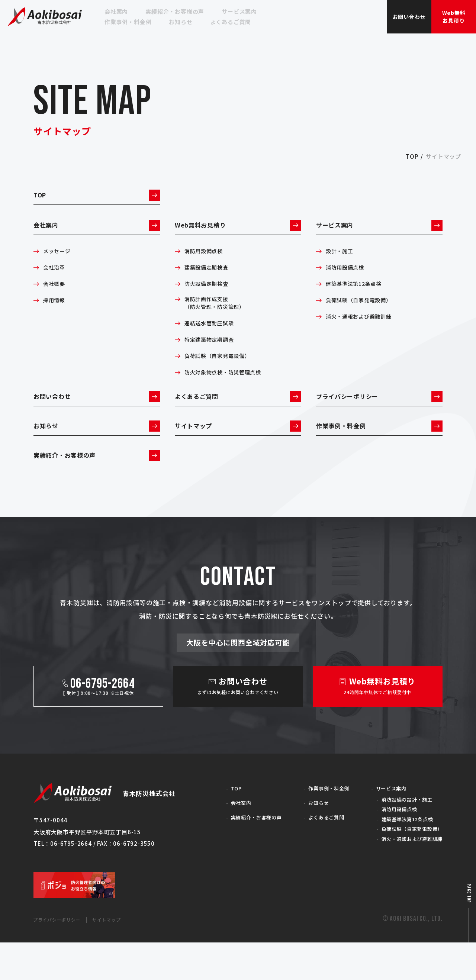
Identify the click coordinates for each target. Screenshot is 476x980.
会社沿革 (56, 279)
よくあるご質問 (238, 413)
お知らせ (97, 448)
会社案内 (97, 233)
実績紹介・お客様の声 (97, 484)
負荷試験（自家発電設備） (222, 370)
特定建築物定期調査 (213, 353)
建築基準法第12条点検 (358, 295)
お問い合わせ (97, 413)
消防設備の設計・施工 (401, 832)
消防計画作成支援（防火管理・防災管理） (219, 316)
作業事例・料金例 (379, 448)
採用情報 (56, 312)
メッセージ (59, 262)
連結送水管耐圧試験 (213, 337)
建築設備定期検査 (209, 279)
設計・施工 (341, 262)
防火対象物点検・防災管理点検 (228, 386)
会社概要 (56, 295)
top (412, 156)
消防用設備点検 (206, 262)
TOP (97, 197)
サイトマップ (238, 448)
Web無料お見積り (238, 233)
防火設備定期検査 (209, 295)
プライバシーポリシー (379, 413)
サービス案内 (379, 233)
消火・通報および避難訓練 (363, 328)
